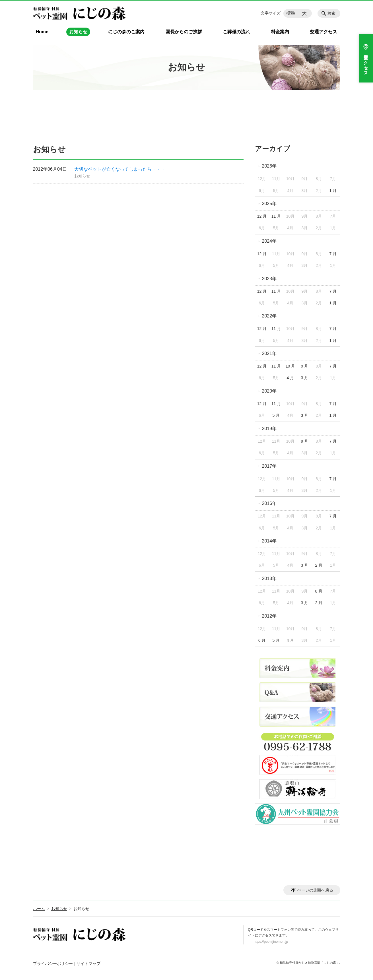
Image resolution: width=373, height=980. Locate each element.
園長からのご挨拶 (184, 32)
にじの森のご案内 (126, 32)
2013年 (269, 578)
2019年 (269, 429)
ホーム (39, 909)
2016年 (269, 503)
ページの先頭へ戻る (315, 890)
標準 (291, 13)
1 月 (333, 191)
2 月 (319, 565)
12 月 (262, 216)
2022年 (269, 316)
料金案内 (280, 32)
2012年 (269, 616)
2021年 (269, 353)
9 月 (305, 366)
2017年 (269, 466)
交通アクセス (323, 32)
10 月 (290, 366)
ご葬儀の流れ (236, 32)
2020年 (269, 391)
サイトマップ (88, 964)
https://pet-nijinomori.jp (271, 942)
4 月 (290, 378)
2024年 (269, 241)
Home (42, 32)
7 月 (333, 254)
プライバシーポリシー (53, 964)
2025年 (269, 204)
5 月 (276, 415)
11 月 (276, 216)
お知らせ (78, 32)
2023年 (269, 279)
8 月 (319, 591)
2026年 (269, 166)
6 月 (262, 640)
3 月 (305, 378)
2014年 (269, 541)
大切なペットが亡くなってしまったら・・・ (120, 169)
